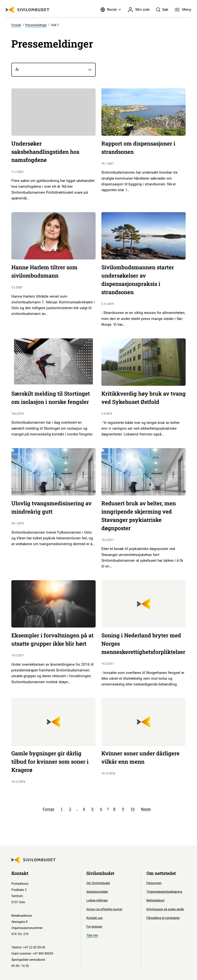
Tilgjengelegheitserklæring (164, 892)
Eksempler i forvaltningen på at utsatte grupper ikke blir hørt (52, 639)
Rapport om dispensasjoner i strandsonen (138, 148)
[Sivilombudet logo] (28, 10)
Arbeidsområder (97, 892)
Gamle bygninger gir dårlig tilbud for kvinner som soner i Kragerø (50, 762)
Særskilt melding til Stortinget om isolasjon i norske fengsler (51, 398)
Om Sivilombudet (98, 883)
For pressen (94, 927)
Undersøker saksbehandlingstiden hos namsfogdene (45, 152)
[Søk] (162, 10)
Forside (16, 25)
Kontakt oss (94, 918)
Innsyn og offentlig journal (104, 909)
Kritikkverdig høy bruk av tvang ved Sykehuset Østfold (144, 398)
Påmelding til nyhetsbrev (163, 918)
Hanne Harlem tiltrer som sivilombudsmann (44, 271)
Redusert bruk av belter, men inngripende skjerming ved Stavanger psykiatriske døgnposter (139, 516)
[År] (53, 70)
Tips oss (92, 935)
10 (133, 809)
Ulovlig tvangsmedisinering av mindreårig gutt (51, 507)
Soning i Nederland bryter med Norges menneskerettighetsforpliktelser (143, 644)
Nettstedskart (155, 900)
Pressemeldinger (36, 25)
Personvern (154, 883)
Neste (146, 809)
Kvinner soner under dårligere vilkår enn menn (140, 757)
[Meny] (183, 10)
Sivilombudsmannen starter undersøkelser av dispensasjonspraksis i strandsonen (138, 280)
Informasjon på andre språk (165, 909)
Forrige (48, 809)
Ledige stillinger (97, 900)
